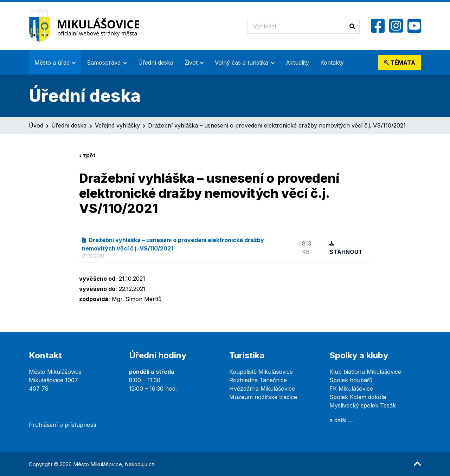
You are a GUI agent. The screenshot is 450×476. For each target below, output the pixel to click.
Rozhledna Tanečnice (258, 380)
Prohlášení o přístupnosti (62, 425)
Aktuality (297, 63)
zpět (87, 155)
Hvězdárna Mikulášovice (262, 389)
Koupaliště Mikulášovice (261, 372)
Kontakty (332, 63)
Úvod (36, 125)
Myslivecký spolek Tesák (363, 405)
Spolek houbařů (351, 380)
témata (400, 63)
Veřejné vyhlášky (117, 125)
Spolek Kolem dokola (358, 397)
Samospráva (104, 63)
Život (191, 63)
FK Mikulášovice (351, 389)
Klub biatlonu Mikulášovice (365, 372)
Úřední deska (156, 63)
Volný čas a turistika (242, 63)
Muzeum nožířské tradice (263, 397)
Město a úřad (52, 63)
